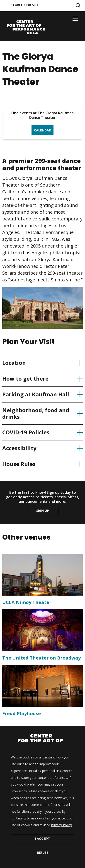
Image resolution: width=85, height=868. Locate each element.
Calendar (42, 130)
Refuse (43, 860)
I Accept (42, 847)
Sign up (43, 511)
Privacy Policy (62, 833)
